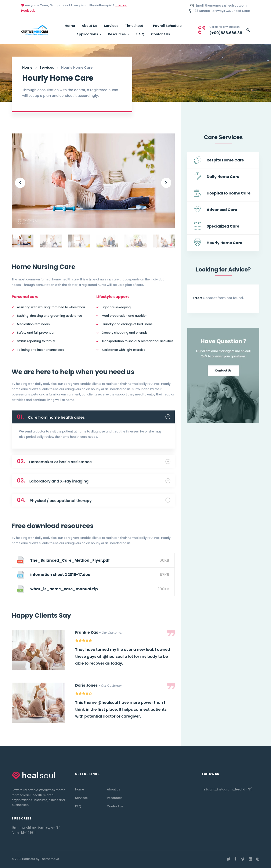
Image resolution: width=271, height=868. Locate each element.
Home (27, 67)
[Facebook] (235, 859)
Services (47, 67)
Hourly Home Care (224, 243)
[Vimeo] (243, 859)
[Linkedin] (250, 859)
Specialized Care (223, 226)
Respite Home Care (225, 160)
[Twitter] (228, 859)
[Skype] (258, 859)
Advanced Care (222, 210)
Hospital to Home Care (229, 193)
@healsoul (113, 659)
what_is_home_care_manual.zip (64, 589)
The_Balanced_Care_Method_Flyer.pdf (70, 560)
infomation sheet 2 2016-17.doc (60, 574)
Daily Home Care (223, 177)
